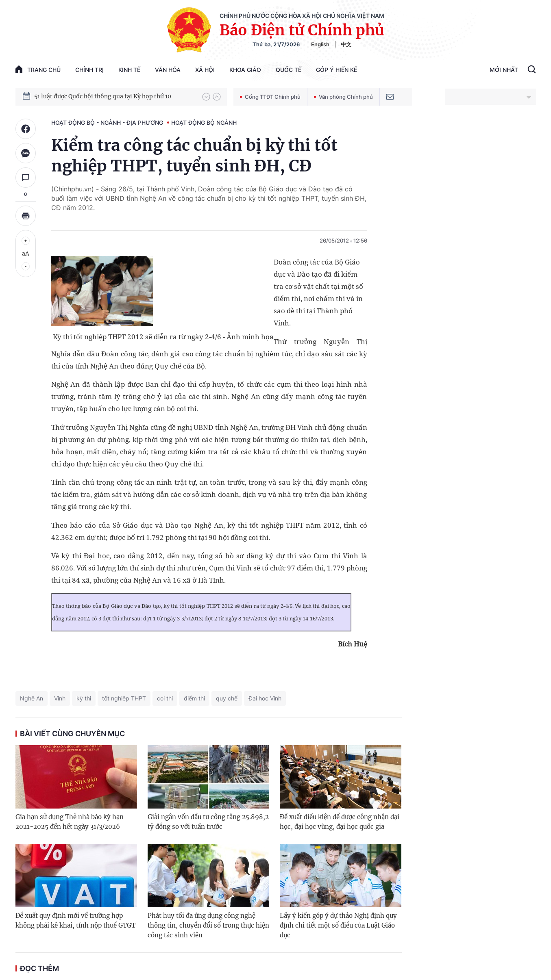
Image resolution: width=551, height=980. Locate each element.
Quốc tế (289, 70)
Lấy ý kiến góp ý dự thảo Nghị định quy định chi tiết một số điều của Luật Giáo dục (338, 925)
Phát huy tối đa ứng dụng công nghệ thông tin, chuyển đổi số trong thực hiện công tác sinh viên (208, 925)
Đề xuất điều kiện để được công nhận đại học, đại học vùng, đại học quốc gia (340, 822)
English (320, 44)
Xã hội (205, 70)
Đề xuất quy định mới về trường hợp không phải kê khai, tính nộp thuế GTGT (75, 920)
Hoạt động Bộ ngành (204, 122)
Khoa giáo (245, 70)
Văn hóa (168, 70)
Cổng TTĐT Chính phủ (270, 97)
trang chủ (38, 69)
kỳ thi (84, 698)
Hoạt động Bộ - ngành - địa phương (107, 122)
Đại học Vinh (265, 698)
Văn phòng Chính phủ (343, 97)
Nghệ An (32, 698)
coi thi (165, 698)
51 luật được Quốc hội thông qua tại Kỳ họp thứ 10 (103, 96)
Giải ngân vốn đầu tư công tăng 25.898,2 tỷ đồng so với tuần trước (208, 822)
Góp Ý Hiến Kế (336, 70)
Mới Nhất (504, 70)
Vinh (60, 698)
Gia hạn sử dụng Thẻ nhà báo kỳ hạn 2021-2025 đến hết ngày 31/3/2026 (70, 822)
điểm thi (194, 698)
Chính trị (89, 70)
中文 (346, 44)
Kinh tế (129, 70)
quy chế (227, 698)
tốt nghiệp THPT (124, 698)
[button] (206, 97)
